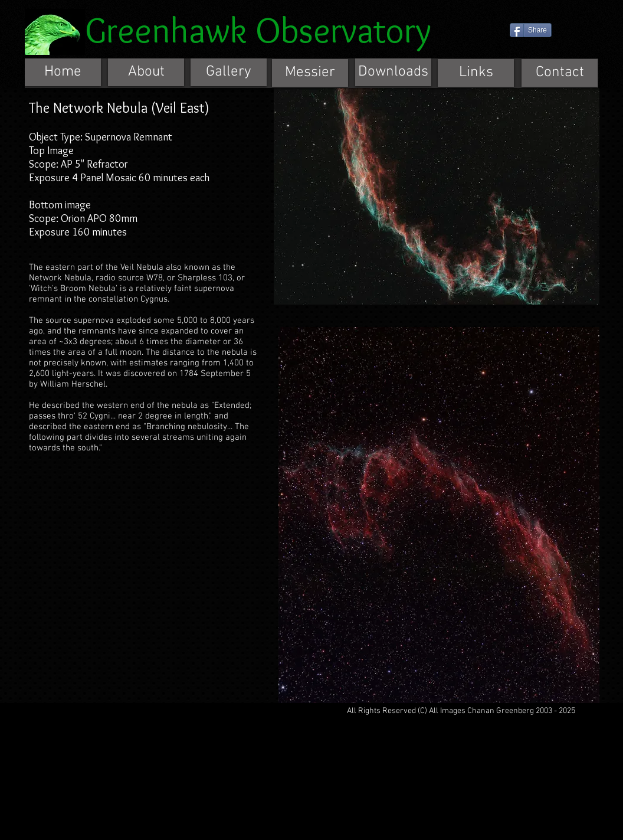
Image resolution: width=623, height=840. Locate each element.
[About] (146, 72)
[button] (437, 196)
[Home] (63, 72)
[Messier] (310, 73)
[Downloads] (393, 72)
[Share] (531, 30)
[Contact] (560, 73)
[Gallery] (229, 72)
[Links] (476, 73)
